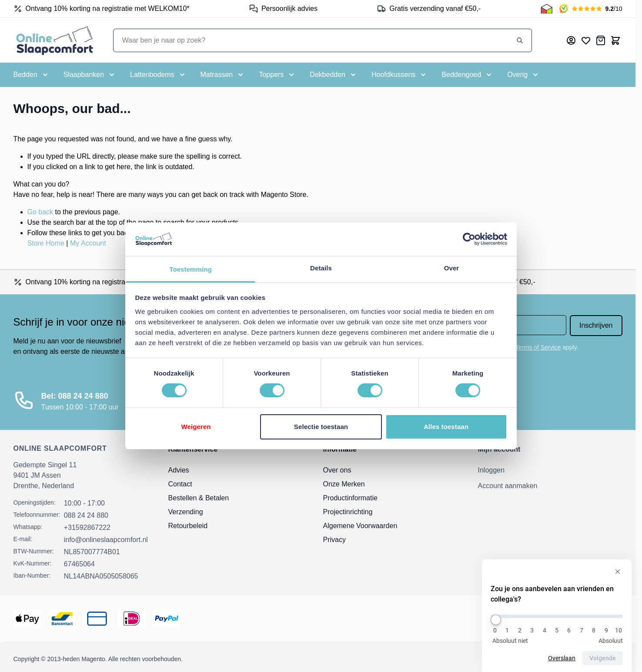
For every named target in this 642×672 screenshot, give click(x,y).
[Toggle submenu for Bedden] (32, 75)
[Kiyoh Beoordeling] (591, 9)
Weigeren (196, 427)
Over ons (337, 470)
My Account (88, 243)
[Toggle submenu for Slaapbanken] (90, 75)
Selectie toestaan (321, 427)
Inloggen (491, 470)
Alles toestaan (446, 427)
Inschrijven (596, 325)
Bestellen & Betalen (199, 498)
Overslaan (563, 658)
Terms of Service (538, 347)
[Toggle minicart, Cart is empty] (615, 40)
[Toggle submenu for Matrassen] (223, 75)
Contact (180, 484)
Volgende (603, 658)
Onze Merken (344, 484)
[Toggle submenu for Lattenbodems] (158, 75)
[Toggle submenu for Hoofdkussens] (400, 75)
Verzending (186, 512)
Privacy (334, 540)
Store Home (46, 243)
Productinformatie (350, 498)
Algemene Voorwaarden (360, 526)
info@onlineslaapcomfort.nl (106, 540)
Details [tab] (321, 268)
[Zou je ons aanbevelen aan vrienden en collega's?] (557, 616)
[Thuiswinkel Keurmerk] (547, 9)
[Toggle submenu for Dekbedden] (334, 75)
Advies (179, 470)
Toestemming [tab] (191, 269)
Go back (40, 212)
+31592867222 (87, 527)
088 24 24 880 (86, 515)
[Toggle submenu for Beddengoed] (467, 75)
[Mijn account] (571, 40)
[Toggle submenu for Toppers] (277, 75)
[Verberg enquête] (618, 572)
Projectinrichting (348, 512)
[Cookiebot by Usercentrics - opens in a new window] (469, 239)
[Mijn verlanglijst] (586, 40)
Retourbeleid (188, 526)
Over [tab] (452, 268)
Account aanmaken (508, 486)
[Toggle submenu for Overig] (523, 75)
